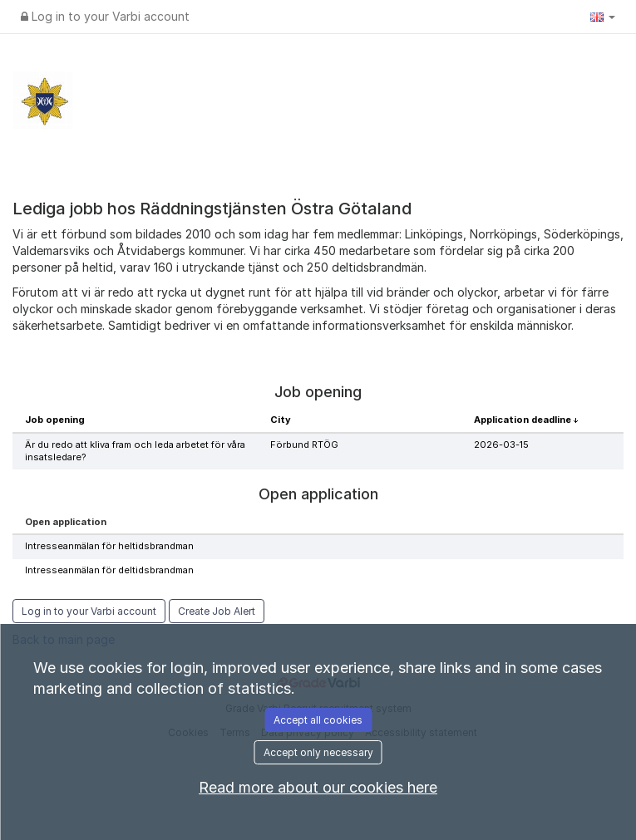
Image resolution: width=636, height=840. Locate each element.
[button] (603, 17)
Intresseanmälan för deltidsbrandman (109, 570)
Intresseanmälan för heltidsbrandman (109, 546)
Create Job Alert (217, 611)
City (281, 420)
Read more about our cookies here (318, 787)
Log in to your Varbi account (105, 16)
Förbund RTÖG (304, 445)
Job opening (55, 420)
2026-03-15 (501, 445)
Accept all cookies (318, 720)
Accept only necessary (318, 752)
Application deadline (524, 420)
